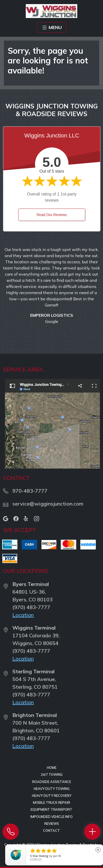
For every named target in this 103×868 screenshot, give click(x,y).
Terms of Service (58, 849)
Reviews (52, 824)
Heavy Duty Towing (52, 789)
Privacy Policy (87, 849)
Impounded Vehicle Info (51, 817)
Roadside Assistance (52, 782)
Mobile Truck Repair (51, 802)
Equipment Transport (51, 809)
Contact (51, 830)
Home (52, 768)
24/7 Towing (52, 774)
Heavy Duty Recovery (52, 796)
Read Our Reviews (52, 215)
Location (23, 615)
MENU (52, 27)
